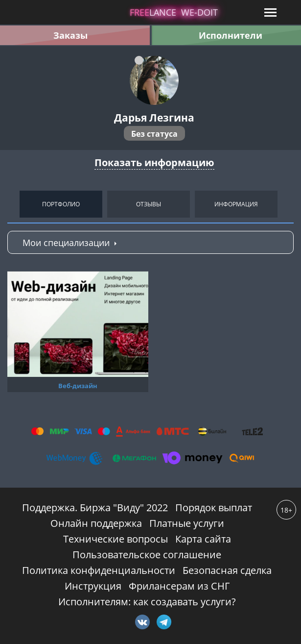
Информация (236, 204)
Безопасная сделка (227, 570)
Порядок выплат (214, 508)
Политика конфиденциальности (99, 570)
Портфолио (61, 204)
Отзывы (149, 204)
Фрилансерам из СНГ (179, 586)
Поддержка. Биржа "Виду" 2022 (95, 508)
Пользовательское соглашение (147, 555)
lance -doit (174, 12)
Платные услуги (187, 523)
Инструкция (93, 586)
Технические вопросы (116, 539)
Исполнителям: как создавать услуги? (147, 602)
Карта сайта (203, 539)
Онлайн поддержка (96, 523)
